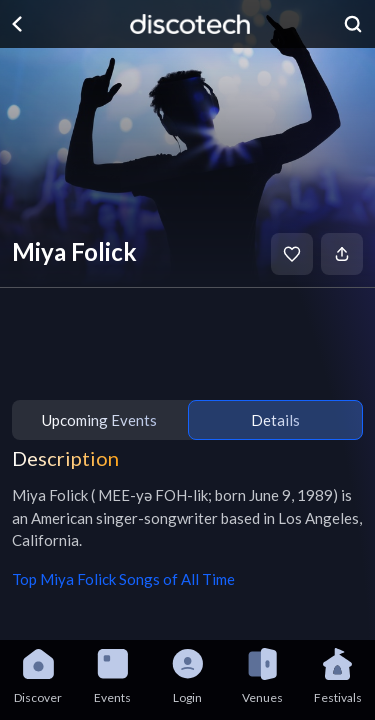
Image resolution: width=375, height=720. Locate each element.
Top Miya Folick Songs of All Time (123, 579)
